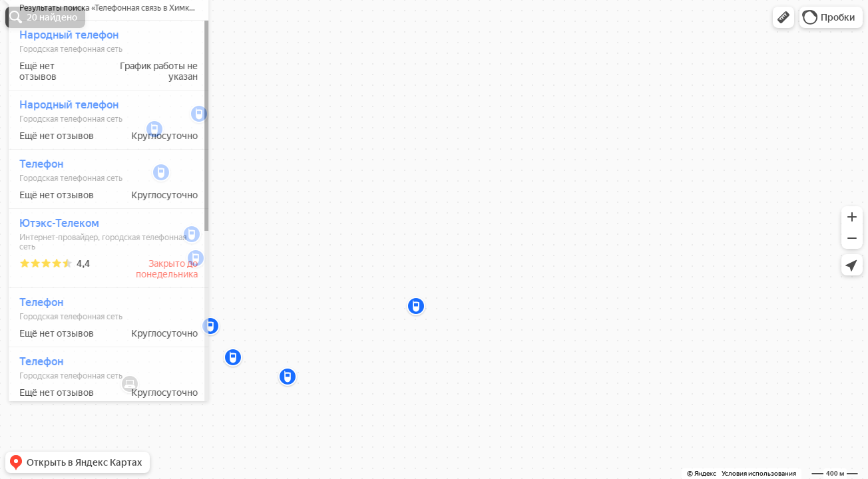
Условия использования (759, 473)
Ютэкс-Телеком (53, 262)
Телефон (35, 203)
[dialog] (103, 238)
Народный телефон (63, 74)
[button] (783, 17)
